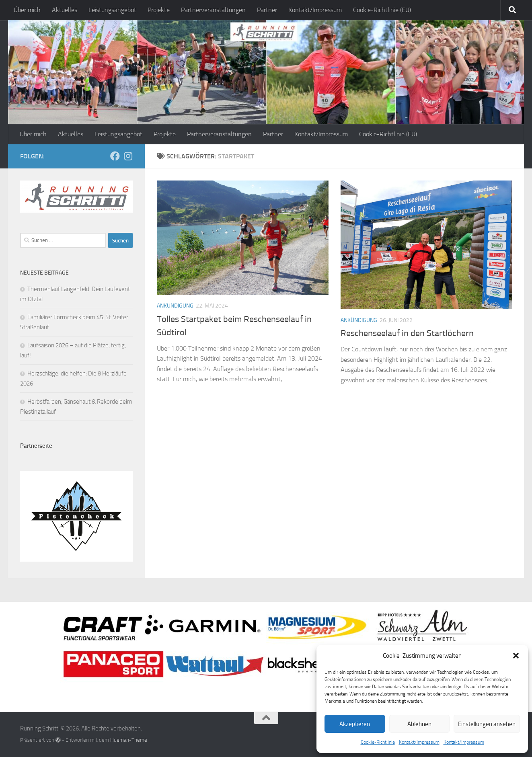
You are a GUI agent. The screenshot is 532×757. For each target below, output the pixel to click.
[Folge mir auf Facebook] (115, 156)
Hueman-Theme (129, 740)
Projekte (159, 10)
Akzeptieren (355, 724)
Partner (267, 10)
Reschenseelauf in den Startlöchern (407, 333)
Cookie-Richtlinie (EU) (382, 10)
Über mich (27, 10)
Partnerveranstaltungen (213, 10)
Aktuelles (65, 10)
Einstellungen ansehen (487, 724)
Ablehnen (419, 724)
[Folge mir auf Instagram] (128, 156)
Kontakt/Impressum (419, 742)
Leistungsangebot (112, 10)
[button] (516, 656)
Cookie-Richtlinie (378, 742)
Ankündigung (175, 306)
